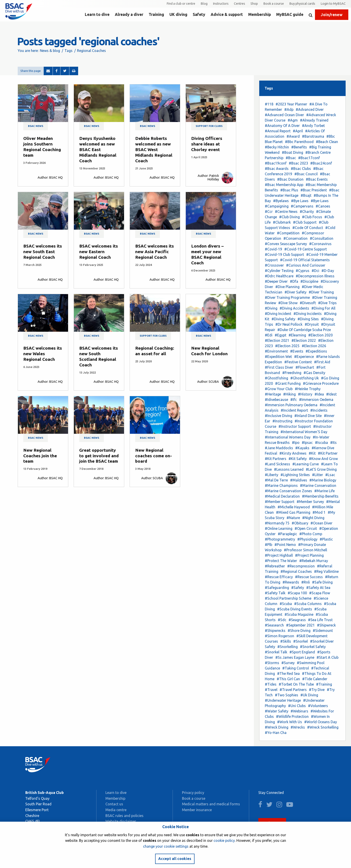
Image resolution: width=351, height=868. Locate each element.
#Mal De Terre (276, 480)
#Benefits (299, 147)
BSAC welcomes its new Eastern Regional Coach (99, 252)
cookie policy (224, 840)
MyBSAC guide (290, 14)
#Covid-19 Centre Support (306, 249)
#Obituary (300, 523)
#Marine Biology (323, 480)
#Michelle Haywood (294, 507)
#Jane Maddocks (279, 448)
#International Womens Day (288, 437)
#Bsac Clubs (301, 169)
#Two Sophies (287, 695)
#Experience (304, 357)
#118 (269, 104)
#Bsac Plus (289, 190)
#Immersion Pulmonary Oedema (291, 405)
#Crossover (274, 265)
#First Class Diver (279, 367)
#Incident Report (294, 410)
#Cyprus (303, 271)
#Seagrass (297, 620)
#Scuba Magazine (299, 614)
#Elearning (297, 335)
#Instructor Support (295, 426)
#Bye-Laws (320, 201)
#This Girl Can (288, 679)
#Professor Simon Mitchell (305, 550)
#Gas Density (314, 373)
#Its (333, 443)
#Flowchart (305, 367)
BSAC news (36, 126)
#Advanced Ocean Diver (284, 115)
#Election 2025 (287, 346)
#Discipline (309, 281)
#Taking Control (296, 668)
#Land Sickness (277, 464)
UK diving (178, 14)
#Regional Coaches (296, 571)
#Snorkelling (288, 647)
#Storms (272, 663)
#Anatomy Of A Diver (282, 126)
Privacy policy (193, 793)
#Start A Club (327, 657)
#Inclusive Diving (278, 416)
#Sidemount (323, 631)
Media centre (116, 810)
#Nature (293, 518)
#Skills (286, 641)
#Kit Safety (298, 459)
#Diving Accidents (294, 308)
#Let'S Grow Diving (321, 469)
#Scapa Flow (320, 593)
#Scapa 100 (297, 593)
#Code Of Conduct (308, 228)
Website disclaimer (121, 821)
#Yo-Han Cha (276, 733)
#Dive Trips (327, 303)
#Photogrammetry (280, 539)
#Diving (271, 308)
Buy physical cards (302, 4)
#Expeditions (316, 351)
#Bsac (291, 158)
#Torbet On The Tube (296, 684)
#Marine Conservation (318, 485)
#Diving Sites (308, 319)
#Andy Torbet (313, 126)
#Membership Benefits (320, 496)
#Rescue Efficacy (279, 577)
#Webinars (299, 711)
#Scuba (286, 604)
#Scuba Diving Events (295, 609)
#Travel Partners (293, 690)
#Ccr (269, 212)
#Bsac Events (317, 179)
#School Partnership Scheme (288, 598)
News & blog (50, 51)
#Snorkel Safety (313, 647)
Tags (68, 51)
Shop (254, 4)
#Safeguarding (277, 588)
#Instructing (282, 421)
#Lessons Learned (289, 469)
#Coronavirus (320, 244)
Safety (199, 14)
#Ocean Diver (321, 523)
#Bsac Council (306, 174)
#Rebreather (275, 566)
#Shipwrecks (275, 631)
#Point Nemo (285, 545)
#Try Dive (317, 690)
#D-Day (328, 271)
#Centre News (286, 212)
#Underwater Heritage (283, 700)
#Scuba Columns (308, 604)
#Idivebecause (276, 400)
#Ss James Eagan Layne (295, 657)
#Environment (276, 351)
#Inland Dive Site (308, 416)
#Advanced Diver (310, 109)
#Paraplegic (287, 534)
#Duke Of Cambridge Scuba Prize (304, 330)
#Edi (269, 335)
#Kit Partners (276, 459)
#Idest (331, 394)
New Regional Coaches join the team (40, 456)
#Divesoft (308, 303)
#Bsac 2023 (298, 163)
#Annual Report (278, 131)
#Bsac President (314, 190)
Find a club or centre (181, 4)
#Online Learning (279, 528)
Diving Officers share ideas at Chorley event (207, 144)
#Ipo (296, 443)
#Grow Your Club (279, 389)
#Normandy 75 (277, 523)
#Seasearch (274, 625)
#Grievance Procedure (321, 383)
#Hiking (289, 394)
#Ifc (294, 400)
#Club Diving (289, 217)
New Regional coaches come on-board (154, 456)
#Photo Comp (311, 534)
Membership (260, 14)
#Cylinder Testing (279, 271)
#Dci (315, 271)
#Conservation (295, 238)
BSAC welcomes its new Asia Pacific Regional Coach (155, 252)
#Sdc (282, 620)
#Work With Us (290, 722)
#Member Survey (310, 502)
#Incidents (319, 410)
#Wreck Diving (277, 727)
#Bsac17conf (309, 158)
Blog (204, 4)
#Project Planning (309, 555)
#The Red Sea (288, 673)
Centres (240, 4)
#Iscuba (321, 443)
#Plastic (326, 539)
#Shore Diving (299, 631)
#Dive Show (288, 303)
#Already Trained (314, 120)
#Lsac (330, 475)
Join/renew (332, 15)
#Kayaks (302, 448)
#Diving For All (323, 308)
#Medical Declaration (282, 496)
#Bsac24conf (321, 163)
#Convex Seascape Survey (286, 244)
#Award (293, 136)
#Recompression (301, 566)
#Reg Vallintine (326, 571)
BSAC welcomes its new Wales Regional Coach (43, 354)
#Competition (288, 233)
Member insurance (197, 810)
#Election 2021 (277, 340)
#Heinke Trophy (308, 389)
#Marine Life (324, 491)
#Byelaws (281, 201)
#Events (297, 351)
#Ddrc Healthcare (279, 276)
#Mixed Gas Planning (293, 512)
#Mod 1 (319, 512)
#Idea (319, 394)
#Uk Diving (309, 695)
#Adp (289, 109)
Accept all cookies (175, 859)
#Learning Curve (306, 464)
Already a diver (129, 14)
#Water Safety (277, 711)
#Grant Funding (288, 383)
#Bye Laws (300, 201)
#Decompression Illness (315, 276)
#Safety (298, 588)
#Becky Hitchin (277, 147)
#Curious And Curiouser (306, 265)
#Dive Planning (287, 287)
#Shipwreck (326, 625)
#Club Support (305, 222)
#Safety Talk (275, 593)
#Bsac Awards (277, 169)
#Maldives (299, 480)
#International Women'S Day (304, 432)
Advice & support (227, 14)
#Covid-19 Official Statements (305, 260)
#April (298, 131)
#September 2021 (300, 625)
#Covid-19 (273, 249)
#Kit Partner (328, 453)
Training (156, 14)
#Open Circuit (306, 528)
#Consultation (322, 238)
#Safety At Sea (318, 588)
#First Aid (322, 362)
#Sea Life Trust (320, 620)
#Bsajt (306, 195)
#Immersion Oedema (316, 400)
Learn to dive (97, 14)
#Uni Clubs (297, 706)
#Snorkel (301, 641)
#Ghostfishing (276, 378)
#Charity (307, 212)
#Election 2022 (304, 340)
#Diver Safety (295, 292)
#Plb (269, 545)
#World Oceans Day (321, 722)
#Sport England (302, 652)
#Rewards (291, 582)
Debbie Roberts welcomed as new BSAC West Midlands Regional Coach (154, 150)
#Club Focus (312, 217)
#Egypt (280, 335)
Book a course (274, 4)
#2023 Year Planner (291, 104)
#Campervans (302, 206)
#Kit (312, 453)
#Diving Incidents (308, 314)
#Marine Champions (281, 485)
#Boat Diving (292, 152)
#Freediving (292, 373)
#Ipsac (307, 443)
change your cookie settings (166, 846)
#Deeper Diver (276, 281)
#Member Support (280, 502)
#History (305, 394)
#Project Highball (279, 555)
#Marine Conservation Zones (288, 491)
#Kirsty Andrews (293, 453)
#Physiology (307, 539)
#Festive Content (298, 362)
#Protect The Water (281, 561)
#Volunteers (318, 706)
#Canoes (323, 206)
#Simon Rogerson (279, 636)
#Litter (318, 475)
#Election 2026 (314, 346)
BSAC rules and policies (124, 816)
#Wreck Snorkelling (323, 727)
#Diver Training (321, 292)
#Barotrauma (313, 136)
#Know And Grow (323, 459)
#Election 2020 (320, 335)
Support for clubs (209, 126)
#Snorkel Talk (276, 652)
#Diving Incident (278, 314)
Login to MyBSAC (333, 4)
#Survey (288, 663)
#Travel (271, 690)
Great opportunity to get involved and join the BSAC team (99, 456)
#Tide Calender (315, 679)
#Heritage (273, 394)
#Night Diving (313, 518)
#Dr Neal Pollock (289, 324)
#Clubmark (282, 222)
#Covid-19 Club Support (284, 254)
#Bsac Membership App (284, 185)
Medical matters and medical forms (211, 804)
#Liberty (272, 475)
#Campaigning (277, 206)
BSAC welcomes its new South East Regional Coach (43, 252)
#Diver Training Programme (287, 297)
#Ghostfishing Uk (305, 378)
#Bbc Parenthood (299, 142)
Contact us (114, 804)
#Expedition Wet (278, 357)
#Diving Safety (283, 319)
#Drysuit (312, 324)
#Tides (271, 684)
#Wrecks (298, 727)
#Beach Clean (327, 142)
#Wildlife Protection (292, 716)
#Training (324, 684)
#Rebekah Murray (314, 561)
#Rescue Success (309, 577)
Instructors (221, 4)
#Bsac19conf (276, 163)
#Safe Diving (322, 582)
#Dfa (294, 281)
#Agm (293, 120)
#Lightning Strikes (295, 475)
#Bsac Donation (290, 179)
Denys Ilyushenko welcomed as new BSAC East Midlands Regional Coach (98, 150)
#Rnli (306, 582)
